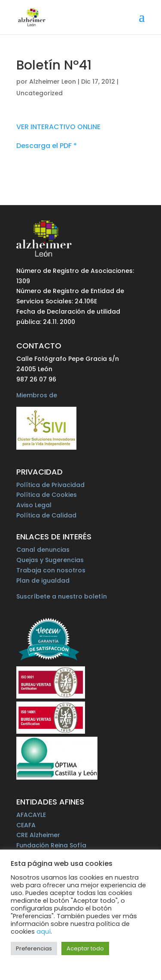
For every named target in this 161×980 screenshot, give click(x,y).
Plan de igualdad (43, 581)
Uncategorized (39, 93)
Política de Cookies (47, 495)
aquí (44, 932)
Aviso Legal (34, 505)
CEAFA (26, 825)
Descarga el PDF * (47, 146)
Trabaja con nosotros (51, 570)
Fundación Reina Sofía (51, 845)
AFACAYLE (31, 815)
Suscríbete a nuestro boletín (62, 596)
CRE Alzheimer (38, 835)
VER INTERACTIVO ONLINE (58, 127)
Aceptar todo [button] (85, 948)
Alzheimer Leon (53, 82)
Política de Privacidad (50, 485)
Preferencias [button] (34, 948)
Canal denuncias (43, 550)
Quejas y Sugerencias (50, 560)
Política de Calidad (46, 515)
